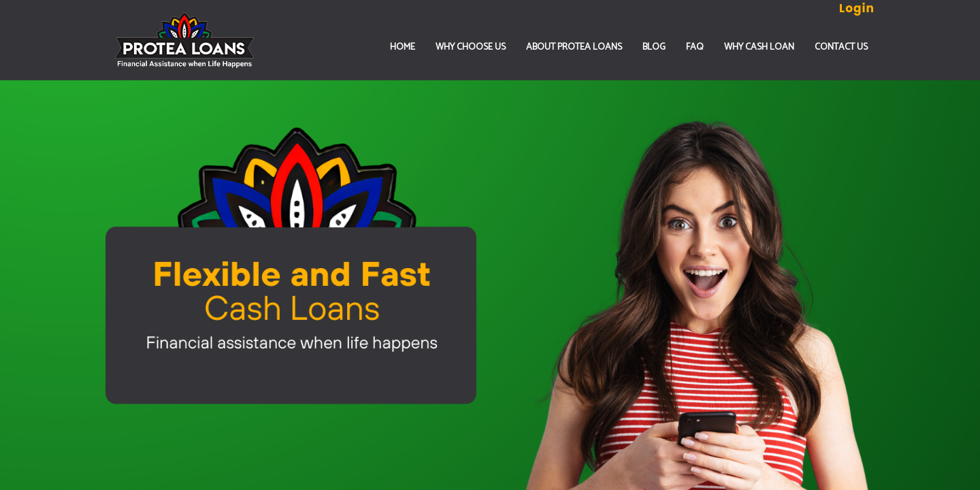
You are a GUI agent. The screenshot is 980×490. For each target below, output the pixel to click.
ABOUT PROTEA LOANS (574, 47)
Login (857, 8)
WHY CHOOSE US (471, 47)
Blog (654, 47)
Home (403, 47)
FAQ (695, 47)
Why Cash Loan (759, 47)
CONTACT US (841, 47)
